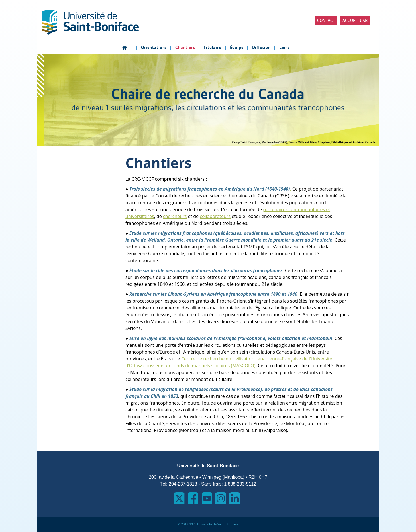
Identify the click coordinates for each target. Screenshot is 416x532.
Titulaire (212, 48)
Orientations (154, 48)
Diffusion (261, 48)
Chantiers (185, 48)
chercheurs (175, 216)
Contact (326, 21)
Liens (285, 48)
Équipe (237, 48)
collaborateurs (215, 216)
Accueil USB (355, 21)
